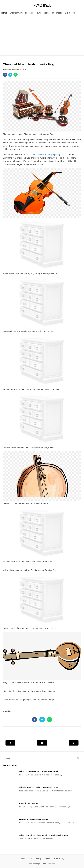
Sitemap (38, 859)
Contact (47, 859)
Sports (46, 13)
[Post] (10, 783)
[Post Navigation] (42, 743)
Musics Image (42, 5)
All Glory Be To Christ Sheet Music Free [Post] (39, 787)
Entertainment (16, 13)
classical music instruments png (40, 155)
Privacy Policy (58, 859)
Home (4, 13)
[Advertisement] (42, 36)
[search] (42, 759)
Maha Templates (48, 864)
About (30, 859)
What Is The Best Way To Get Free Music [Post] (39, 771)
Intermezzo (57, 13)
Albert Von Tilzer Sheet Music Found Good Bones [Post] (44, 835)
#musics (7, 711)
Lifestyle (29, 13)
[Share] (5, 75)
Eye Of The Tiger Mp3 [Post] (30, 803)
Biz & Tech (70, 13)
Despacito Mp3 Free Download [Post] (34, 819)
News (38, 13)
